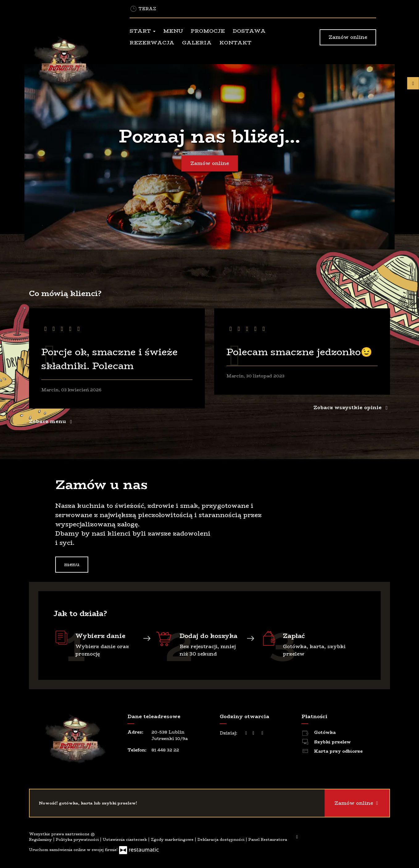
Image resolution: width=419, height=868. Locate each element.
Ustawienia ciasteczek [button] (125, 839)
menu (72, 564)
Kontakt (235, 43)
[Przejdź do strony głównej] (71, 61)
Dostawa (249, 31)
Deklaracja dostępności (222, 839)
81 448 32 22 (165, 750)
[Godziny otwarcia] (262, 733)
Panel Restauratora (268, 839)
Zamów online (348, 37)
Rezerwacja (152, 43)
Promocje (208, 31)
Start (143, 31)
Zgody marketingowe (173, 839)
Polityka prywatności (78, 839)
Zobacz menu (52, 421)
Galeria (197, 43)
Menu (173, 31)
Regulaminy (41, 839)
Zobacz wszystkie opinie (352, 407)
